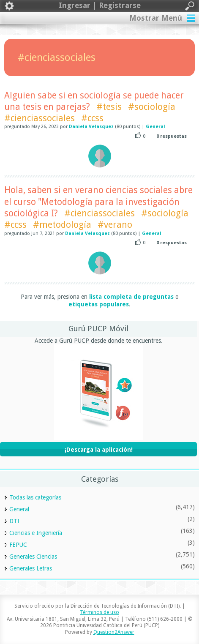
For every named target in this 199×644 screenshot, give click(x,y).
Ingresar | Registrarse (99, 6)
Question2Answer (114, 632)
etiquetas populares (99, 304)
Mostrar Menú (156, 18)
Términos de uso (99, 612)
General (155, 127)
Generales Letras (31, 568)
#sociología (152, 107)
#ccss (92, 118)
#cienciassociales (40, 118)
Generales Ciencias (33, 557)
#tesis (109, 107)
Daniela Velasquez (91, 127)
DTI (14, 521)
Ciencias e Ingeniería (36, 533)
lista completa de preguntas (131, 297)
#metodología (62, 225)
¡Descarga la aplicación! (99, 450)
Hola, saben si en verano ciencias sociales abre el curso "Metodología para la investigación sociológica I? (98, 202)
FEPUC (18, 545)
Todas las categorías (35, 497)
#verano (115, 225)
